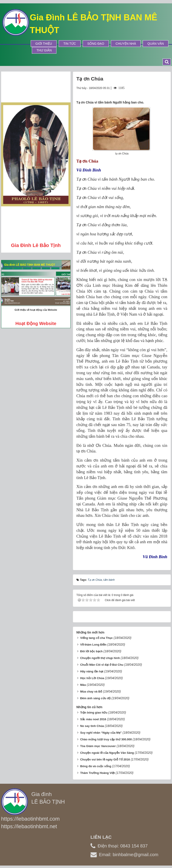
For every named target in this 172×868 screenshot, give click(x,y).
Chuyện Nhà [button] (126, 44)
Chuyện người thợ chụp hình (100, 658)
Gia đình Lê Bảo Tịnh (36, 245)
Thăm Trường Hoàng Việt (98, 773)
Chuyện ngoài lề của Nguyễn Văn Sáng (107, 753)
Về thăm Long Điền (93, 645)
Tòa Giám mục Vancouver (98, 746)
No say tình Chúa (92, 726)
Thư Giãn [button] (44, 50)
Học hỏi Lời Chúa (92, 678)
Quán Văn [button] (156, 44)
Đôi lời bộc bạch (91, 651)
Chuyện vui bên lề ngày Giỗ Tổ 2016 (105, 759)
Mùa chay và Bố (91, 692)
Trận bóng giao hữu (94, 713)
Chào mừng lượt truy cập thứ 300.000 (106, 739)
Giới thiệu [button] (44, 44)
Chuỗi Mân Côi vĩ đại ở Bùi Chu (102, 665)
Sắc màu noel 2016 (93, 719)
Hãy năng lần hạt (92, 671)
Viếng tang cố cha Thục (97, 638)
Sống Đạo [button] (96, 44)
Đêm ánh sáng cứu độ (95, 698)
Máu (83, 685)
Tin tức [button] (70, 44)
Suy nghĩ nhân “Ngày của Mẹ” (101, 733)
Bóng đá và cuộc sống (96, 766)
